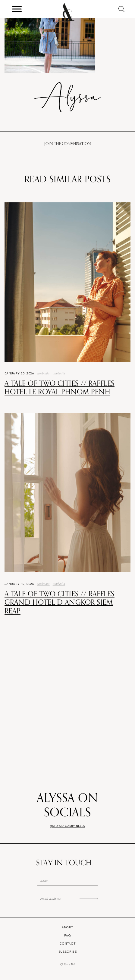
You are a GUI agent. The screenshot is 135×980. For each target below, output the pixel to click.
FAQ (68, 935)
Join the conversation (68, 144)
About (68, 927)
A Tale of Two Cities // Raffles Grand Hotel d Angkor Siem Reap (60, 602)
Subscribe (67, 952)
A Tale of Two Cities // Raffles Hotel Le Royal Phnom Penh (60, 387)
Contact (67, 944)
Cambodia (43, 373)
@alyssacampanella (67, 826)
